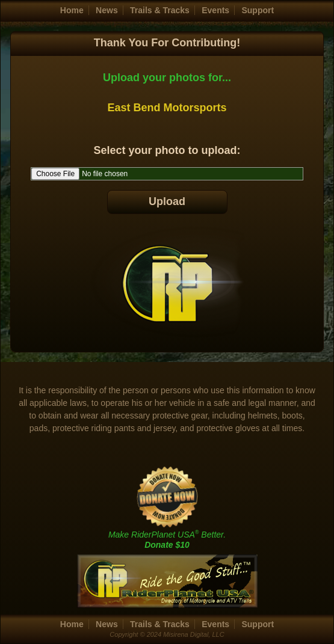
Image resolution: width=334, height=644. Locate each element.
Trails (160, 10)
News (107, 10)
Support (258, 10)
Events (215, 10)
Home (72, 10)
